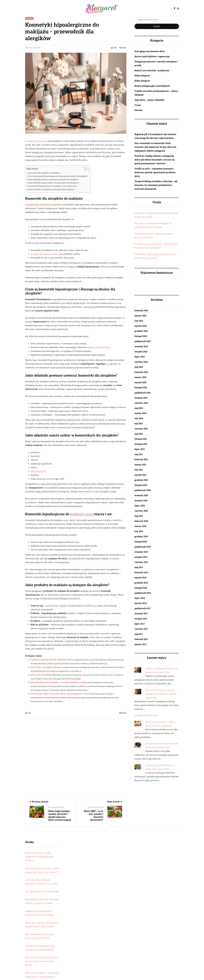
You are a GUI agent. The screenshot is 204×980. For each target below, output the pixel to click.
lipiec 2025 (140, 357)
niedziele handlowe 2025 (146, 716)
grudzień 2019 (141, 537)
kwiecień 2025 (141, 372)
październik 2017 (143, 608)
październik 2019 (143, 547)
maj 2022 (139, 434)
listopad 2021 (141, 439)
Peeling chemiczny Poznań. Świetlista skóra (52, 660)
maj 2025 (139, 367)
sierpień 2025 (141, 352)
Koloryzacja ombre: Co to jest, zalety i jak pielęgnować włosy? (60, 694)
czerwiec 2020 (141, 511)
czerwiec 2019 (141, 562)
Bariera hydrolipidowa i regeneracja (152, 56)
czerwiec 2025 (141, 362)
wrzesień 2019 (141, 552)
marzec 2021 (140, 465)
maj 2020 (139, 516)
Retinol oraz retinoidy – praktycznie (152, 71)
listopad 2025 (141, 336)
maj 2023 (139, 424)
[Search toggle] (178, 9)
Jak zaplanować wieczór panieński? (42, 892)
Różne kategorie (142, 76)
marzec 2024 (140, 413)
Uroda (29, 18)
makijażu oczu (81, 514)
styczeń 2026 (140, 326)
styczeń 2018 (140, 603)
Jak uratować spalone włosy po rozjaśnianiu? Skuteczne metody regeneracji (161, 694)
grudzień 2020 (141, 480)
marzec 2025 (140, 377)
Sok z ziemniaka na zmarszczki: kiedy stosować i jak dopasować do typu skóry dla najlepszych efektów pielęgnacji (155, 147)
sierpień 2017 (141, 619)
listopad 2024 (141, 388)
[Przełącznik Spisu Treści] (85, 169)
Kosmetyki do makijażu (36, 141)
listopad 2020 (141, 485)
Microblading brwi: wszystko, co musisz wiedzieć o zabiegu (59, 682)
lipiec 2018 (140, 598)
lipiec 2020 (140, 506)
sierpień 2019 (141, 557)
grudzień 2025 (141, 331)
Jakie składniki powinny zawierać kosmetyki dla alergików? (53, 180)
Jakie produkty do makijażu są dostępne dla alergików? (51, 189)
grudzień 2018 (141, 583)
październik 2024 (143, 393)
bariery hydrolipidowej (99, 347)
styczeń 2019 (140, 578)
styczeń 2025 (140, 382)
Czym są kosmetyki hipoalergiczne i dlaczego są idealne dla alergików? (58, 176)
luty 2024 (139, 418)
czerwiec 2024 (141, 403)
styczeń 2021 (140, 475)
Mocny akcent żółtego (41, 675)
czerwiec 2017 (141, 629)
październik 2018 (143, 593)
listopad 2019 (141, 542)
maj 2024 (139, 408)
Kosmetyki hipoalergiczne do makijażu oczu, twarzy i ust (52, 186)
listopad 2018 (141, 588)
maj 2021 (139, 454)
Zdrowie (138, 110)
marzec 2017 (140, 644)
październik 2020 (143, 490)
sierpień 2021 (141, 444)
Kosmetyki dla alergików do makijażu (44, 173)
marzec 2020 (140, 526)
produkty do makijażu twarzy (44, 254)
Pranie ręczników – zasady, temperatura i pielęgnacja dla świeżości (39, 857)
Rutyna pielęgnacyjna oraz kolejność (152, 86)
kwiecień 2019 (141, 573)
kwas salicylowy (38, 471)
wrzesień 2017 (141, 614)
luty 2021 (139, 470)
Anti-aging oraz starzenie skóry (150, 51)
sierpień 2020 (141, 501)
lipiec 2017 (140, 624)
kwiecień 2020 (141, 521)
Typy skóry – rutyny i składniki (149, 100)
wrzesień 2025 (141, 347)
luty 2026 (139, 321)
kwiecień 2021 (141, 460)
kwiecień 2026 (141, 311)
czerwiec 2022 (141, 429)
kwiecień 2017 (141, 639)
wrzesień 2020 (141, 495)
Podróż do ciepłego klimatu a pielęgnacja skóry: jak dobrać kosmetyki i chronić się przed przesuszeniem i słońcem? (154, 160)
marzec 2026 (140, 316)
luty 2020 (139, 531)
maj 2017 (139, 634)
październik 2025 (143, 341)
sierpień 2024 (141, 398)
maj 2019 (139, 567)
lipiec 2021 (140, 449)
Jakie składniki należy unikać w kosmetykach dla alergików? (54, 183)
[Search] (157, 20)
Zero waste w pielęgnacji (42, 667)
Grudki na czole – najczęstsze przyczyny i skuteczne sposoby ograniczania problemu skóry (155, 172)
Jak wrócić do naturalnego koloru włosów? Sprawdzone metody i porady (41, 961)
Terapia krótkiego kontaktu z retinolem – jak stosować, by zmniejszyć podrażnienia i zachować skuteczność (156, 185)
